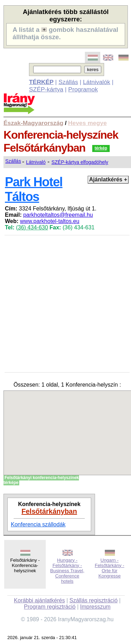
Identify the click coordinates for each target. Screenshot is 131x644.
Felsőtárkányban (49, 511)
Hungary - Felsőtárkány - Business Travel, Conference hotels (67, 571)
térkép (101, 148)
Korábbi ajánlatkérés (39, 600)
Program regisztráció (50, 607)
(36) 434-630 (32, 227)
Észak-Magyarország (33, 123)
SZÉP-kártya (46, 89)
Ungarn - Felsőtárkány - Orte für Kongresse (109, 568)
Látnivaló (36, 162)
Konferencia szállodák (38, 524)
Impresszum (95, 607)
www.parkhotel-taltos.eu (50, 221)
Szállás (68, 82)
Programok (83, 89)
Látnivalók (96, 82)
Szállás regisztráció (94, 600)
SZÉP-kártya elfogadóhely (80, 162)
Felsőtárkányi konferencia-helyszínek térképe (41, 480)
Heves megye (88, 123)
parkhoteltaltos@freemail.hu (58, 215)
